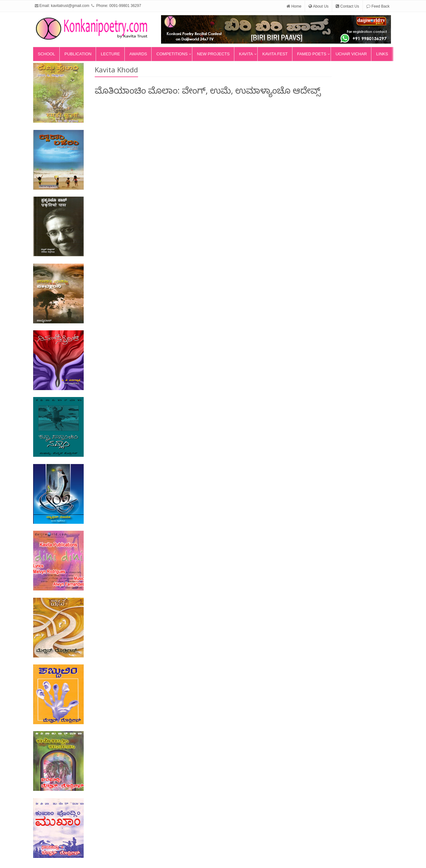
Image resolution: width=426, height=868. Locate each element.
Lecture (110, 54)
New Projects (213, 54)
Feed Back (378, 6)
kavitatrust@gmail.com (70, 6)
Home (294, 6)
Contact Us (347, 6)
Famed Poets (312, 54)
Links (382, 54)
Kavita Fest (275, 54)
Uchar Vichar (351, 54)
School (47, 54)
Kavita (246, 54)
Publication (78, 54)
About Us (318, 6)
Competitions (172, 54)
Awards (138, 54)
